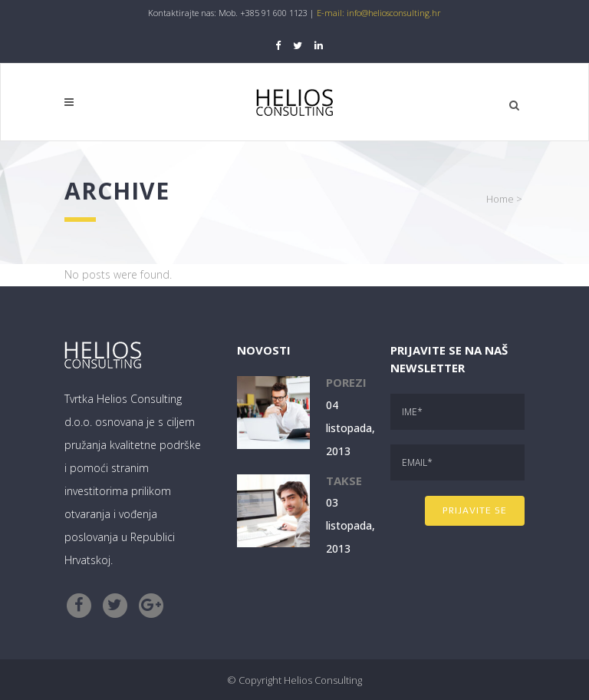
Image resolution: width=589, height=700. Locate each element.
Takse (344, 480)
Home (500, 199)
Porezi (346, 382)
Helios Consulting (323, 680)
